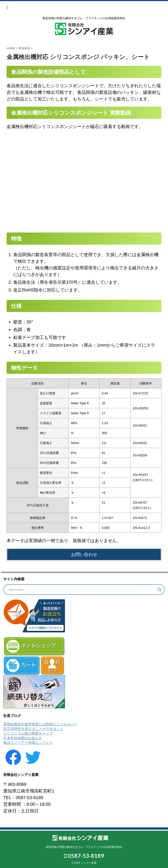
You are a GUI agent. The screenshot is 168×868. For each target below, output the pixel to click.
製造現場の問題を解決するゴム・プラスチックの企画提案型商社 (84, 847)
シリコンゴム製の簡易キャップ (28, 733)
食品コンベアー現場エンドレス (28, 743)
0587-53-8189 (84, 856)
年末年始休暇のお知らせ (23, 738)
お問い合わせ (84, 554)
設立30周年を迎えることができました (33, 729)
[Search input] (82, 590)
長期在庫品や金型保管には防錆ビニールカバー (40, 724)
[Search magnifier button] (159, 590)
